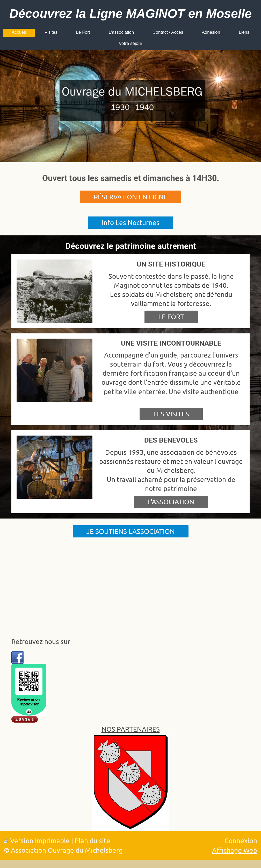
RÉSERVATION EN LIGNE (131, 197)
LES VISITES (171, 414)
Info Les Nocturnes (131, 223)
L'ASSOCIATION (171, 502)
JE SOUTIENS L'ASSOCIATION (131, 531)
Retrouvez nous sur (41, 642)
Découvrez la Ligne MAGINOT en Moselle (130, 14)
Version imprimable (38, 841)
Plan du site (92, 841)
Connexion (241, 841)
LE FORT (171, 317)
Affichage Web (235, 850)
